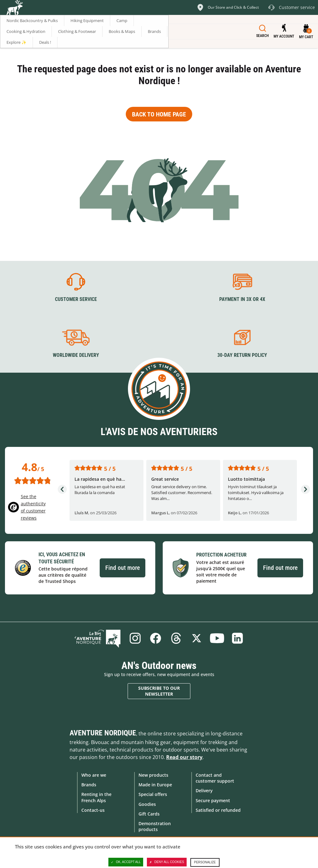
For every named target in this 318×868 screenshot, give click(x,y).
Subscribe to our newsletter (159, 691)
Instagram (135, 638)
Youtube (217, 638)
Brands (89, 785)
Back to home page (159, 114)
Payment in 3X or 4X (242, 299)
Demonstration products (155, 826)
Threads (176, 638)
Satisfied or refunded (218, 810)
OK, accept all (126, 862)
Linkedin (238, 638)
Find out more (123, 568)
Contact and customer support (215, 778)
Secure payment (213, 800)
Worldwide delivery (76, 355)
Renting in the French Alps (96, 797)
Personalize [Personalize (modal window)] (205, 862)
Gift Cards (149, 814)
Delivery (204, 791)
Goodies (147, 804)
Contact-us (93, 810)
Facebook (156, 638)
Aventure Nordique (103, 733)
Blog (98, 638)
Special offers (153, 794)
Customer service (76, 299)
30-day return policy (242, 355)
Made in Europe (155, 785)
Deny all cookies (167, 862)
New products (153, 775)
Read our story (184, 757)
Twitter (197, 638)
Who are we (94, 775)
